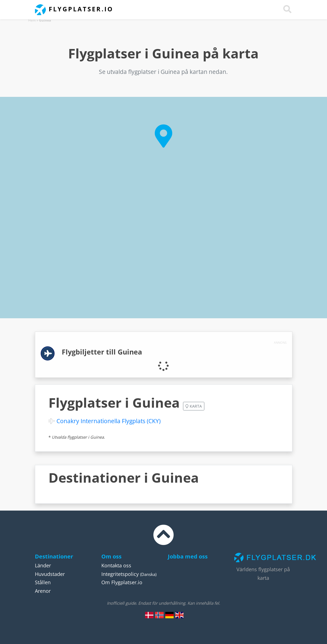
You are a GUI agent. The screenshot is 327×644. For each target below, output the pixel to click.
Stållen (43, 582)
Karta (194, 406)
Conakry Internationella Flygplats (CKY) (109, 421)
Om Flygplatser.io (122, 582)
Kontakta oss (116, 565)
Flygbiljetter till (102, 352)
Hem (32, 20)
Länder (43, 565)
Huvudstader (50, 574)
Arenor (43, 591)
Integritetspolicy (120, 574)
